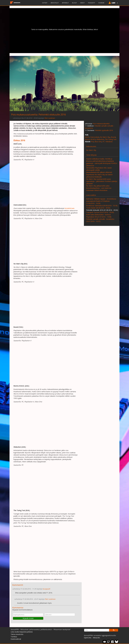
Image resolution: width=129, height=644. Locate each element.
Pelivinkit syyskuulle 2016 (104, 130)
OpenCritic (88, 638)
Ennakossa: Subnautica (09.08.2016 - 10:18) (102, 206)
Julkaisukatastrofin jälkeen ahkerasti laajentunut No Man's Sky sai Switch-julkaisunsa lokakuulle (100, 175)
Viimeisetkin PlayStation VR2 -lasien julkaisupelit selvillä (99, 169)
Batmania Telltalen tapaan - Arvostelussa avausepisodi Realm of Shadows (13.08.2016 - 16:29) (101, 201)
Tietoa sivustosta (17, 634)
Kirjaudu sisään (28, 618)
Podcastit (92, 3)
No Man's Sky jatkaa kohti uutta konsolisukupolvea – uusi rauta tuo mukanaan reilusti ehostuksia (99, 188)
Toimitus (14, 637)
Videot (82, 3)
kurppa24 (46, 589)
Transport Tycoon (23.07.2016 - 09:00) (100, 212)
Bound (113, 137)
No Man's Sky (105, 137)
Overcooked (95, 137)
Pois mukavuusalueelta (24, 115)
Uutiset (45, 3)
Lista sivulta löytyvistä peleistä (22, 632)
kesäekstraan (70, 208)
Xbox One (98, 142)
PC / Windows (108, 142)
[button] (113, 3)
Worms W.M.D (90, 139)
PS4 (92, 142)
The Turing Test (111, 139)
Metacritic (96, 638)
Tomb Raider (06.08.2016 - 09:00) (98, 208)
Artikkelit (65, 3)
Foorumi (101, 3)
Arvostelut (55, 3)
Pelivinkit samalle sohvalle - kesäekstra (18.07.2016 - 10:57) (100, 220)
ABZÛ (87, 137)
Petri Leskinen (50, 118)
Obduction (100, 139)
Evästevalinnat (16, 639)
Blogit (74, 3)
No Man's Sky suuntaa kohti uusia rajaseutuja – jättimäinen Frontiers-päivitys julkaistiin (102, 181)
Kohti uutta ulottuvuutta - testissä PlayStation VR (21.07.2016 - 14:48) (99, 216)
